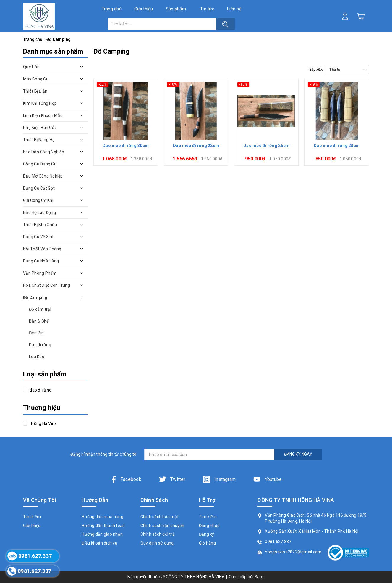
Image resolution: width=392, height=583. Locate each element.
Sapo (260, 577)
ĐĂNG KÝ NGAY (298, 454)
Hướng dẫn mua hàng (102, 517)
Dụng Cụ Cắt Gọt (39, 188)
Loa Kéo (37, 357)
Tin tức (207, 9)
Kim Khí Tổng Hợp (40, 103)
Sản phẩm (176, 9)
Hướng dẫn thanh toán (103, 526)
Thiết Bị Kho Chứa (40, 225)
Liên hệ (234, 9)
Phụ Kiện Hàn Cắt (39, 128)
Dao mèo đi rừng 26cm (266, 146)
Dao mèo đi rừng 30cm (126, 146)
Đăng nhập (209, 526)
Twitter (172, 479)
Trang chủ (112, 9)
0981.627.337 (278, 542)
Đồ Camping (35, 297)
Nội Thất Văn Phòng (42, 249)
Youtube (268, 479)
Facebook (126, 479)
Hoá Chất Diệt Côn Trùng (47, 285)
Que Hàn (31, 67)
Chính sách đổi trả (158, 534)
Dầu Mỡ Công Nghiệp (43, 176)
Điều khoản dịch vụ (99, 543)
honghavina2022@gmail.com (293, 552)
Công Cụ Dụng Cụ (40, 164)
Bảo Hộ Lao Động (39, 212)
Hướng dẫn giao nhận (102, 534)
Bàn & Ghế (39, 321)
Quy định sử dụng (157, 543)
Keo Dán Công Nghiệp (44, 152)
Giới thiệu (144, 9)
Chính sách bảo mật (160, 517)
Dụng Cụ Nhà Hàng (41, 261)
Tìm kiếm (32, 517)
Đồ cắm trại (40, 309)
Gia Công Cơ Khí (38, 200)
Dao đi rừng (40, 345)
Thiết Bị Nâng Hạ (39, 140)
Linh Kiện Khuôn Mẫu (43, 115)
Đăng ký (207, 534)
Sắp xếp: (316, 70)
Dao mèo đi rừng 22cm (196, 146)
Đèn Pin (36, 333)
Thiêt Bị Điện (35, 91)
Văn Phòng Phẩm (40, 273)
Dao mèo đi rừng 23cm (337, 146)
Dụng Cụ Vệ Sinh (39, 237)
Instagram (220, 479)
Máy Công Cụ (36, 79)
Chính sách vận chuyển (162, 526)
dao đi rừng (40, 390)
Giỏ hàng (207, 543)
